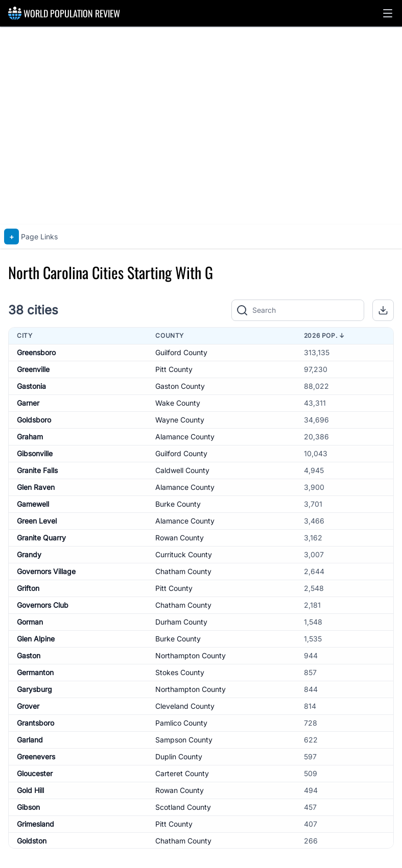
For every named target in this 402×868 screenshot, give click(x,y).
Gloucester (35, 773)
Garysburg (34, 689)
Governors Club (43, 605)
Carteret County (182, 773)
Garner (28, 403)
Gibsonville (35, 453)
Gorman (30, 622)
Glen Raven (36, 487)
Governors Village (46, 571)
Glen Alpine (36, 639)
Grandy (29, 554)
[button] (388, 13)
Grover (28, 706)
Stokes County (180, 672)
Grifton (28, 588)
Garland (30, 740)
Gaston (29, 655)
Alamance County (185, 437)
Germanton (35, 672)
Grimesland (36, 824)
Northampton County (191, 655)
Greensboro (36, 352)
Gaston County (180, 386)
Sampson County (184, 740)
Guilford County (181, 352)
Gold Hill (30, 790)
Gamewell (33, 504)
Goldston (32, 841)
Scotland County (183, 807)
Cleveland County (185, 706)
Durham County (181, 622)
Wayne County (180, 420)
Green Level (37, 521)
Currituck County (184, 554)
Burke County (178, 504)
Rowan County (180, 538)
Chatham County (183, 571)
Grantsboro (36, 723)
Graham (30, 437)
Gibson (28, 807)
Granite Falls (37, 470)
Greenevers (36, 757)
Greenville (33, 369)
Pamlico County (181, 723)
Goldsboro (34, 420)
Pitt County (174, 369)
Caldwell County (182, 470)
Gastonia (31, 386)
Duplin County (179, 757)
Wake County (178, 403)
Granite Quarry (41, 538)
